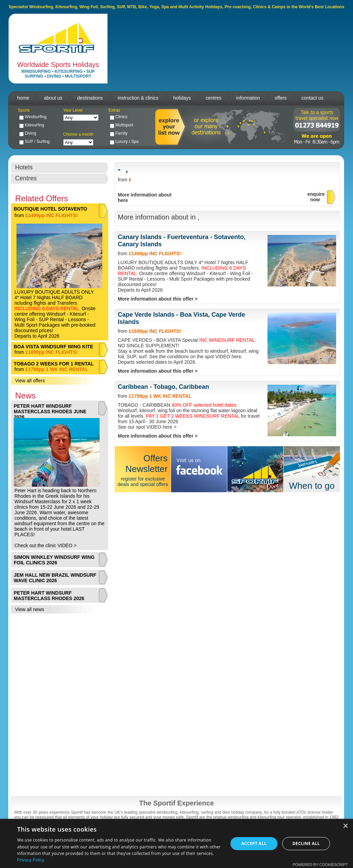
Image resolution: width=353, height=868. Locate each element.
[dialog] (176, 843)
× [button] (345, 826)
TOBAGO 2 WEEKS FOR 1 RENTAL (54, 364)
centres (214, 98)
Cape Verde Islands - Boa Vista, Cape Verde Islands (181, 318)
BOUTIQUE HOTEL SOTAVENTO (50, 209)
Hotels (24, 167)
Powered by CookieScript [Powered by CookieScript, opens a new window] (320, 865)
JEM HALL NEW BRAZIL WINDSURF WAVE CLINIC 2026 (55, 578)
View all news (30, 609)
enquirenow (316, 197)
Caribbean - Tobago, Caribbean (163, 387)
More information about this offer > (158, 299)
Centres (26, 178)
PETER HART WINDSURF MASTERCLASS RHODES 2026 (49, 596)
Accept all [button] (254, 843)
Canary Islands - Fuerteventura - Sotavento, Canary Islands (182, 241)
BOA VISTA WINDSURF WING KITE (53, 347)
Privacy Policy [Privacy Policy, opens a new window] (31, 860)
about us (53, 98)
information (248, 98)
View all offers (30, 381)
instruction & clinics (138, 98)
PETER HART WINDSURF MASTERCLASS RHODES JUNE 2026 (50, 412)
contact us (312, 98)
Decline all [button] (306, 843)
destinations (90, 98)
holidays (182, 98)
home (23, 98)
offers (281, 98)
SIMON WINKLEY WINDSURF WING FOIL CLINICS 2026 (54, 560)
